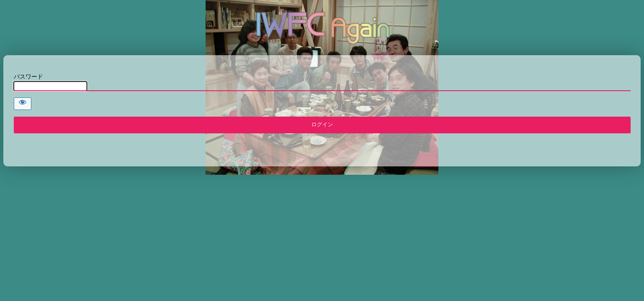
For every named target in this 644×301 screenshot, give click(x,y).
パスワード (28, 77)
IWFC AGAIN (322, 27)
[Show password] (23, 104)
